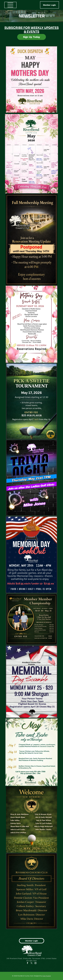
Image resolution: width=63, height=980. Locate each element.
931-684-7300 (31, 961)
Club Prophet (47, 976)
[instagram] (36, 963)
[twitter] (32, 963)
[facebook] (28, 963)
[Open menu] (10, 5)
